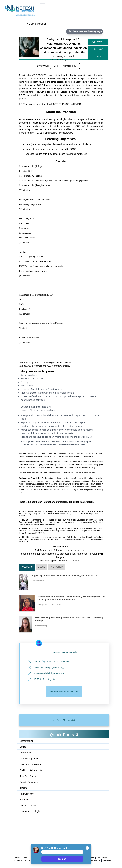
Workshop (57, 567)
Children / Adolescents (31, 770)
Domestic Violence (29, 806)
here (94, 473)
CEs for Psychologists (31, 811)
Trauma (24, 788)
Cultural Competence (30, 764)
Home (18, 858)
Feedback (107, 860)
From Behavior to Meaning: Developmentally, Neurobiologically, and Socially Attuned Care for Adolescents (72, 598)
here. (21, 493)
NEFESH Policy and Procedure (24, 860)
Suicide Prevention (29, 782)
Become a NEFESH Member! (64, 691)
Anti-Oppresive (27, 794)
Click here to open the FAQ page (85, 31)
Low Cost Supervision (64, 720)
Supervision (26, 753)
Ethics (23, 747)
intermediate (43, 407)
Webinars (27, 567)
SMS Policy (102, 858)
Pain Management (29, 759)
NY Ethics (25, 800)
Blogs (42, 567)
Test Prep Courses (29, 776)
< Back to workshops (37, 24)
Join (25, 858)
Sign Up (62, 859)
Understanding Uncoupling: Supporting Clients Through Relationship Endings (69, 619)
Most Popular (26, 741)
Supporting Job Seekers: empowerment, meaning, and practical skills (66, 576)
